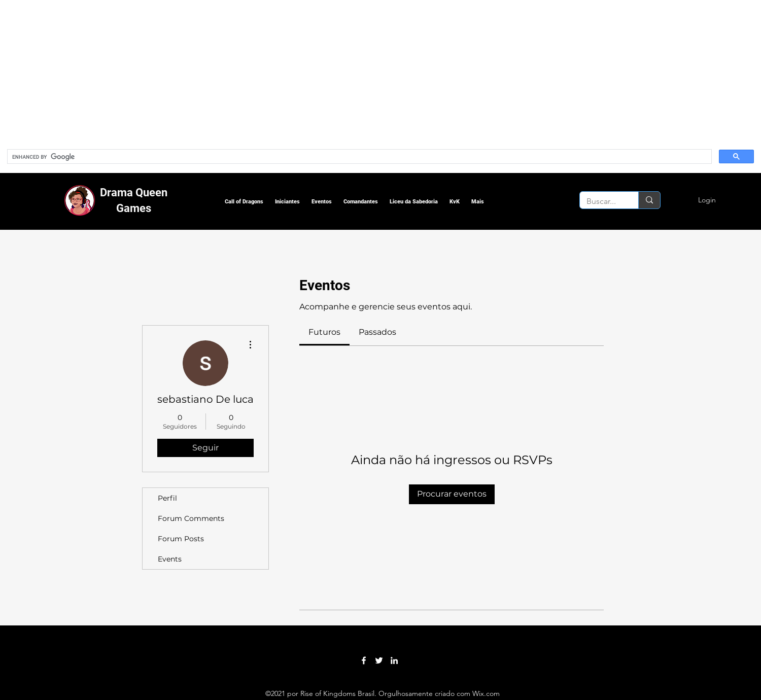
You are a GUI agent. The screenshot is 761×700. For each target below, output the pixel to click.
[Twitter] (379, 660)
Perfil (167, 498)
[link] (324, 332)
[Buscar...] (602, 201)
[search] (358, 157)
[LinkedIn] (394, 660)
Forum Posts (181, 539)
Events (170, 559)
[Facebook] (364, 660)
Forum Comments (191, 518)
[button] (244, 202)
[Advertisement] (304, 71)
